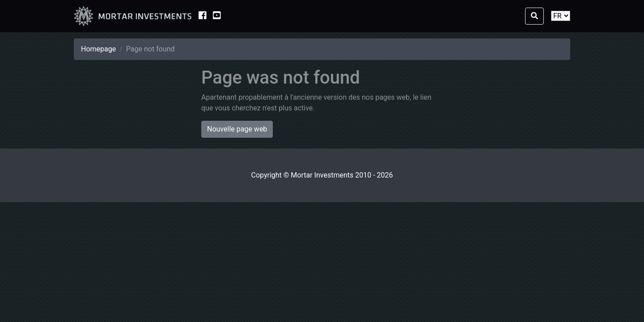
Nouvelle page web (237, 129)
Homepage (98, 49)
